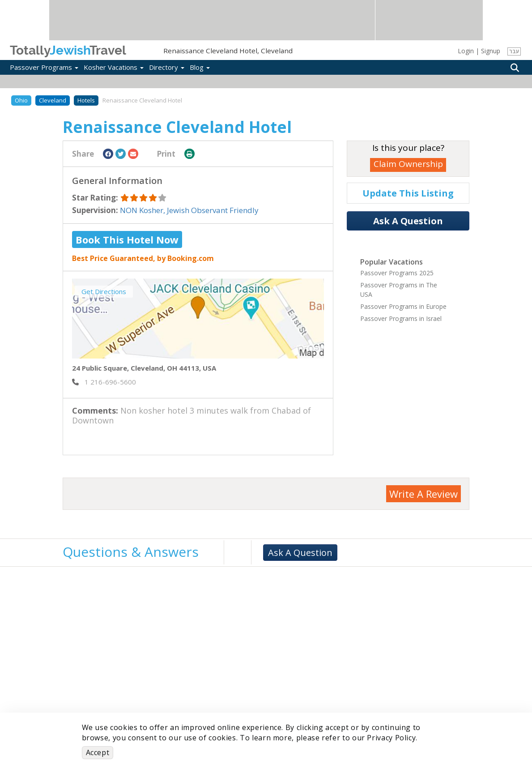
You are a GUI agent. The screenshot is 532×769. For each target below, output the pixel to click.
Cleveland (53, 100)
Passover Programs (44, 67)
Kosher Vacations (114, 67)
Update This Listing (408, 193)
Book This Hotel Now (127, 239)
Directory (167, 67)
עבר (514, 51)
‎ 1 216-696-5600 (104, 382)
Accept (98, 752)
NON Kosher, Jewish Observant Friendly (189, 210)
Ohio (21, 100)
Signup (491, 51)
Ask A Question (408, 221)
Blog (200, 67)
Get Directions (104, 291)
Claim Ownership (408, 164)
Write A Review (423, 494)
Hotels (86, 100)
